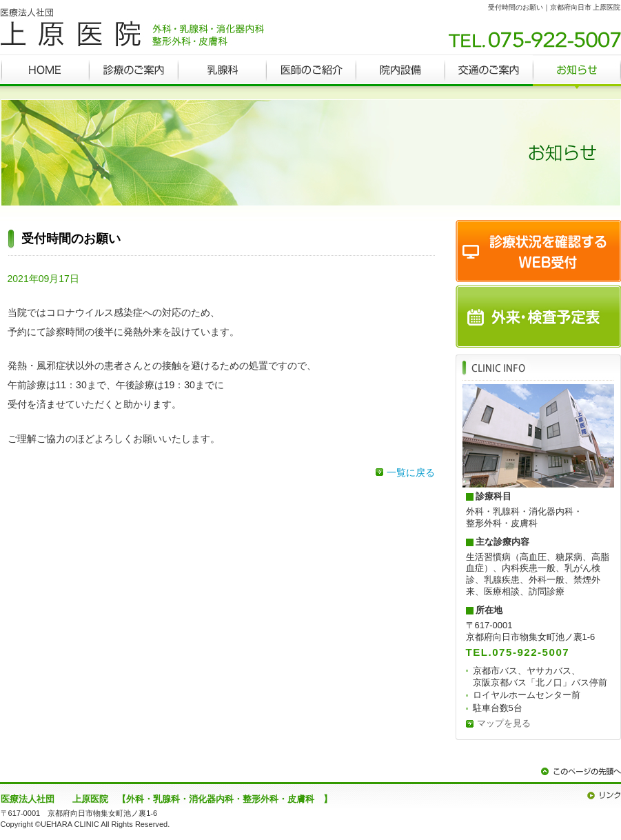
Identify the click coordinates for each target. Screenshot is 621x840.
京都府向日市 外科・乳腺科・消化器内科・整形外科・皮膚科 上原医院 (132, 27)
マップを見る (504, 723)
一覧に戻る (411, 472)
